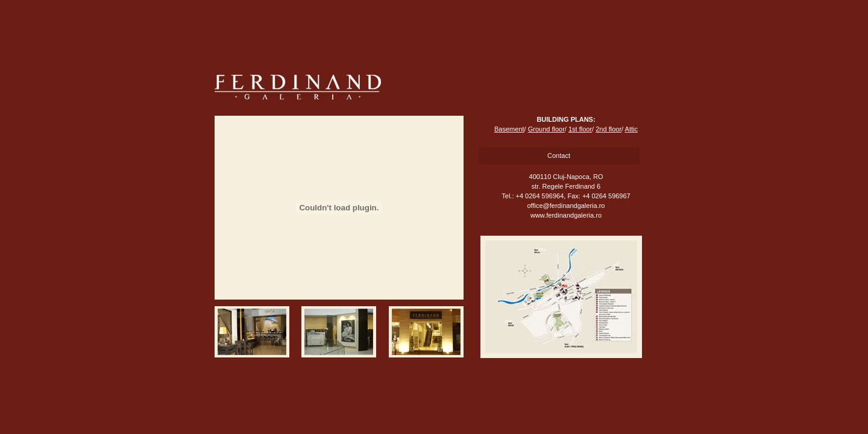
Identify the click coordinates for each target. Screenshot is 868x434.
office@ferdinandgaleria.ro (566, 206)
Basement (509, 129)
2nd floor (609, 129)
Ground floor (546, 129)
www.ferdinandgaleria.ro (566, 215)
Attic (631, 129)
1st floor (580, 129)
